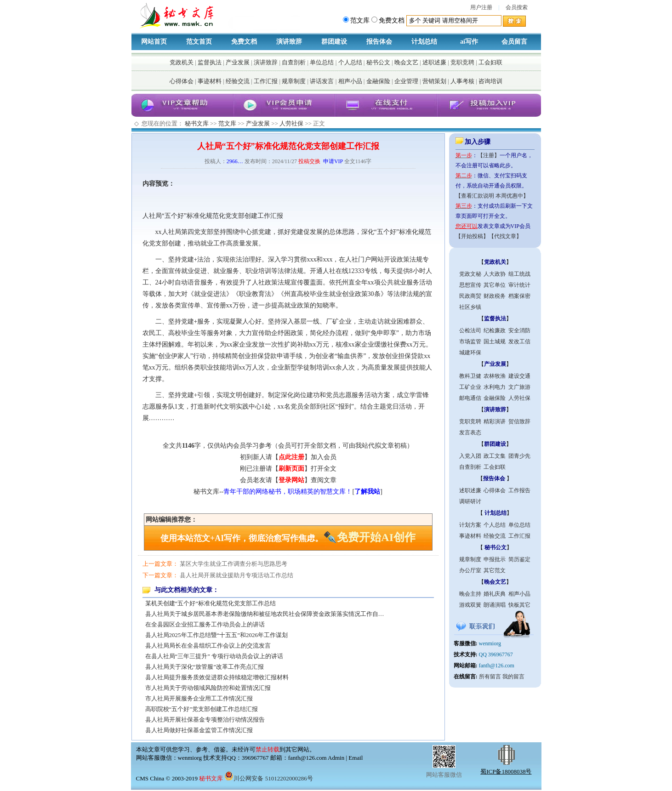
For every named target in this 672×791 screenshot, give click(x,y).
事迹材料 (210, 81)
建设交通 (519, 376)
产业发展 (238, 62)
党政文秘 (470, 274)
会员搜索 (517, 7)
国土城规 (495, 341)
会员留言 (514, 42)
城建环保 (470, 353)
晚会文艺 (406, 62)
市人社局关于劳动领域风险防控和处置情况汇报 (208, 688)
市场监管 (470, 341)
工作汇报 (266, 81)
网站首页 (154, 42)
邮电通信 (470, 398)
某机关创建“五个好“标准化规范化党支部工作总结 (211, 603)
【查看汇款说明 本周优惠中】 (492, 196)
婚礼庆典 (495, 594)
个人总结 (350, 62)
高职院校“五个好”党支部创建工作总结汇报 (202, 709)
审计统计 (519, 285)
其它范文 (495, 570)
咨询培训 (490, 81)
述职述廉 (434, 62)
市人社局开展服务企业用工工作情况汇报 (199, 698)
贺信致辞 (519, 421)
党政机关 (182, 62)
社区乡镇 (470, 307)
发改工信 (519, 341)
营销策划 (434, 81)
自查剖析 (294, 62)
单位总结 (322, 62)
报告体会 (379, 42)
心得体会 (182, 81)
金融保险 (378, 81)
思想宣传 (470, 285)
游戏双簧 (470, 605)
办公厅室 (470, 570)
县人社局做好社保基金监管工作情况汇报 (199, 730)
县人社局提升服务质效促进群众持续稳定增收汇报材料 (217, 677)
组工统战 (519, 274)
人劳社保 (291, 123)
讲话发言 (322, 81)
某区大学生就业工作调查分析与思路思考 (233, 564)
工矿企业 (470, 387)
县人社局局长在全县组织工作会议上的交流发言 (208, 646)
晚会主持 (470, 594)
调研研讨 (470, 501)
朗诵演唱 (495, 605)
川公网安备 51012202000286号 (268, 778)
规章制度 (294, 81)
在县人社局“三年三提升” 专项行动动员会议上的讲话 (214, 656)
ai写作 (469, 42)
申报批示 (495, 559)
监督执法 (210, 62)
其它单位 (495, 285)
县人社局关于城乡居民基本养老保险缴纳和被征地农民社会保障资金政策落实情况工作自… (265, 614)
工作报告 (519, 490)
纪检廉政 (495, 330)
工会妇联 (490, 62)
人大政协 (495, 274)
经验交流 (238, 81)
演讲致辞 (289, 42)
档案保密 (519, 296)
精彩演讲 (495, 421)
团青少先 (519, 456)
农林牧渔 (495, 376)
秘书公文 (378, 62)
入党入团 (470, 456)
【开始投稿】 (472, 236)
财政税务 (495, 296)
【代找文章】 (505, 236)
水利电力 (495, 387)
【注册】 (489, 155)
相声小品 (350, 81)
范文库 (227, 123)
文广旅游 (519, 387)
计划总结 (424, 42)
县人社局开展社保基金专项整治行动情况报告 (205, 720)
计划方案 (470, 525)
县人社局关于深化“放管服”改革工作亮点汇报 (205, 667)
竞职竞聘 (462, 62)
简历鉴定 (519, 559)
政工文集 (495, 456)
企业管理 (406, 81)
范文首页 (199, 42)
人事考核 (462, 81)
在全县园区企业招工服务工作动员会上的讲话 (205, 624)
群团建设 (334, 42)
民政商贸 (470, 296)
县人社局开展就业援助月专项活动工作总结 (236, 575)
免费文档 (244, 42)
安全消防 (519, 330)
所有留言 (490, 677)
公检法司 (470, 330)
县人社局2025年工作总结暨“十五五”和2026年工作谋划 (217, 635)
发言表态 (470, 432)
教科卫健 (470, 376)
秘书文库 (197, 123)
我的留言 (513, 677)
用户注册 (481, 7)
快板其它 (519, 605)
